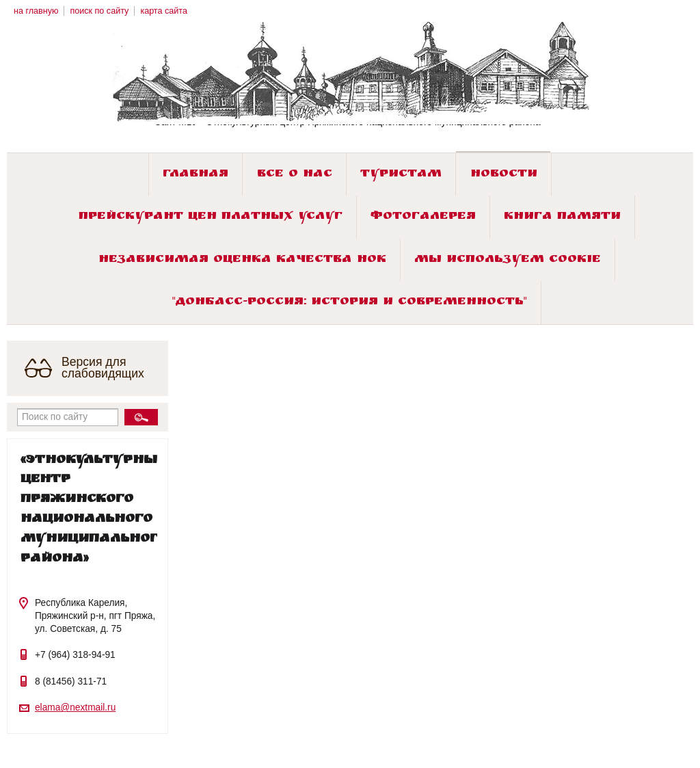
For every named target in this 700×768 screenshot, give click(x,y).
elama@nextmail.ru (75, 707)
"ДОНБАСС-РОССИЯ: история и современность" (350, 303)
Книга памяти (562, 217)
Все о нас (295, 175)
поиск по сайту (99, 11)
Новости (504, 175)
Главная (196, 175)
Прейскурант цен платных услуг (211, 217)
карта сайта (164, 11)
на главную (36, 11)
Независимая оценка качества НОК (242, 260)
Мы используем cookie (508, 260)
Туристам (401, 175)
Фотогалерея (423, 217)
